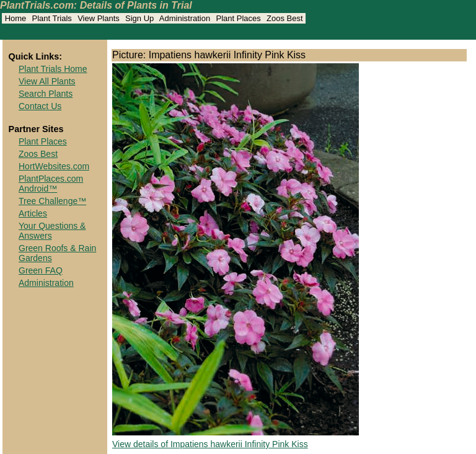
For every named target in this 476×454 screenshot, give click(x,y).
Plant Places (43, 141)
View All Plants (47, 81)
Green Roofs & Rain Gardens (57, 253)
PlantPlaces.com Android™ (51, 184)
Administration (46, 283)
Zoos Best (38, 154)
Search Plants (46, 94)
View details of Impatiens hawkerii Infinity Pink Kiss (210, 444)
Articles (33, 213)
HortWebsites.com (54, 166)
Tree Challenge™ (52, 201)
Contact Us (40, 106)
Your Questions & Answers (52, 231)
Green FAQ (41, 270)
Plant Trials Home (53, 69)
